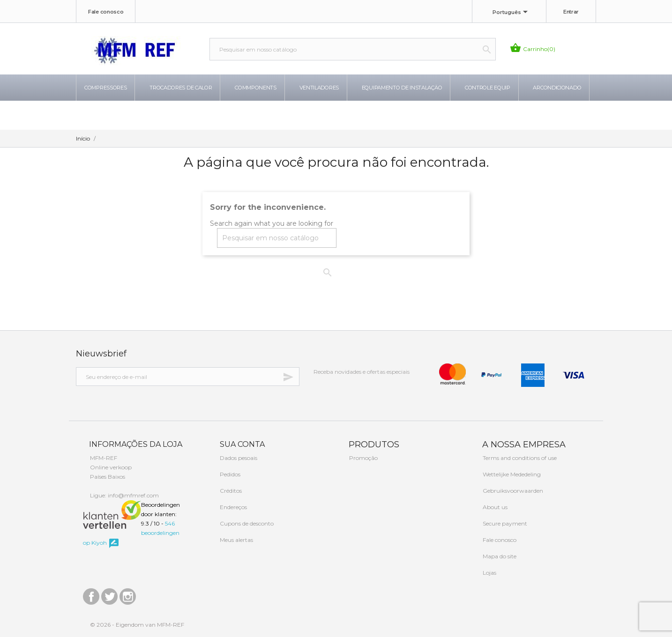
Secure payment (504, 523)
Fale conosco (106, 12)
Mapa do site (499, 556)
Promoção (363, 458)
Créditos (230, 491)
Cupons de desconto (246, 523)
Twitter (109, 594)
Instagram (128, 594)
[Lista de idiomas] (512, 13)
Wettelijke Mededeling (511, 474)
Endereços (233, 507)
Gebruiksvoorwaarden (512, 491)
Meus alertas (236, 540)
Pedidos (229, 474)
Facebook (91, 594)
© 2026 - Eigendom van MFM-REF (137, 625)
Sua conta (241, 444)
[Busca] (353, 49)
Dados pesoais (238, 458)
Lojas (489, 573)
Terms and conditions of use (519, 458)
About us (494, 507)
